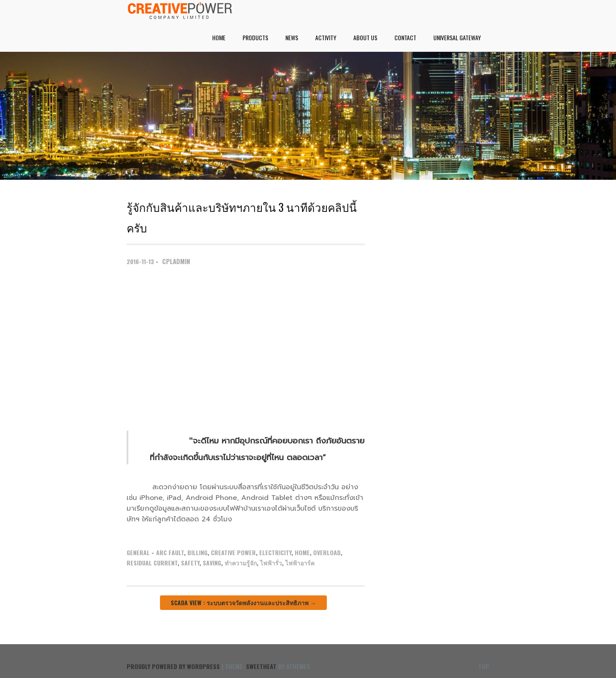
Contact (405, 37)
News (292, 37)
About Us (365, 37)
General (138, 552)
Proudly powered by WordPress (173, 666)
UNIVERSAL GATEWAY (457, 37)
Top (484, 666)
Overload (327, 552)
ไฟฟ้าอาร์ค (300, 563)
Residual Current (152, 563)
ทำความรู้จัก (241, 563)
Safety (190, 563)
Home (219, 37)
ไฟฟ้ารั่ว (271, 563)
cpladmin (176, 261)
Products (255, 37)
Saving (212, 563)
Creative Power (233, 552)
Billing (197, 552)
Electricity (275, 552)
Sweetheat (261, 666)
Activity (326, 37)
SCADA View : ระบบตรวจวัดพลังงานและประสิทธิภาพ (243, 602)
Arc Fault (170, 552)
